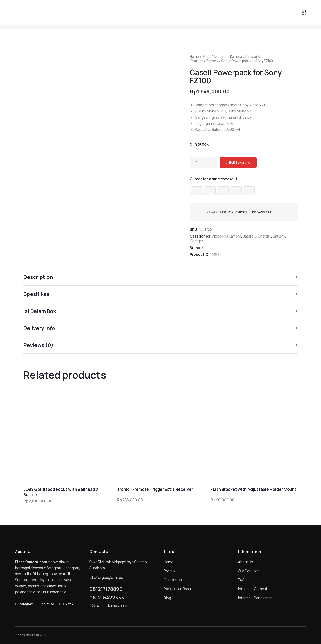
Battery (212, 61)
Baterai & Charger (257, 236)
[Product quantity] (204, 162)
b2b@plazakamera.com (109, 606)
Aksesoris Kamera (228, 56)
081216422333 (259, 212)
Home (194, 56)
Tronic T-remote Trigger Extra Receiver (155, 489)
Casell (207, 248)
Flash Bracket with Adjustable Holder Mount (253, 489)
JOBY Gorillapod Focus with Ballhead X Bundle (61, 492)
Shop (206, 56)
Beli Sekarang (240, 162)
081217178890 (234, 212)
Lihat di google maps (106, 577)
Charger (196, 241)
